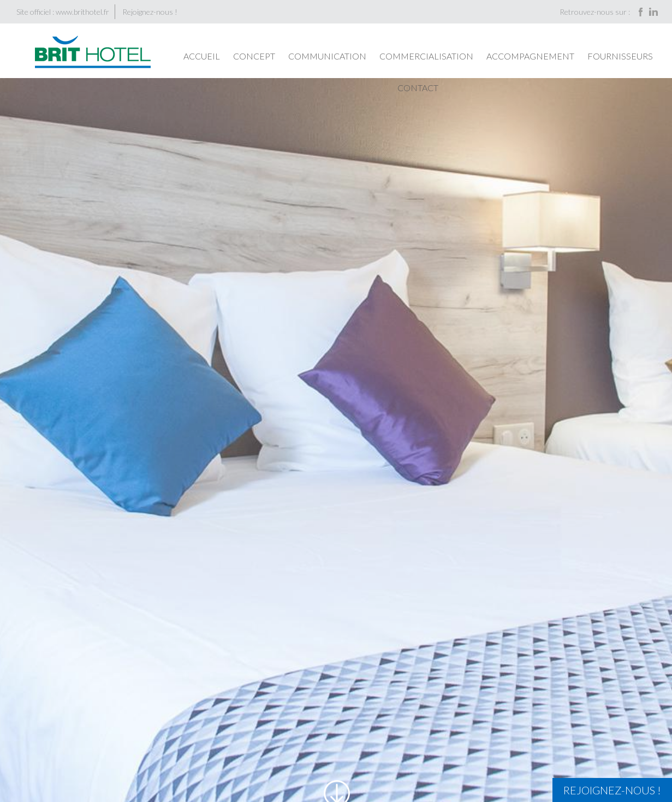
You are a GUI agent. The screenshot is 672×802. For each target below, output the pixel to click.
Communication (327, 56)
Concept (254, 56)
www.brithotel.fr (82, 12)
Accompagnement (530, 56)
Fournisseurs (620, 56)
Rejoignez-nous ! (150, 12)
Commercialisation (426, 56)
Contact (418, 88)
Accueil (202, 56)
